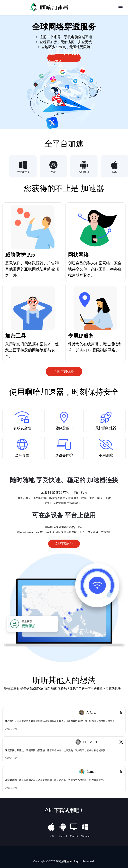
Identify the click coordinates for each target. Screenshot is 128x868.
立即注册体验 (63, 58)
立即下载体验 (64, 372)
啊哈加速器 (63, 861)
